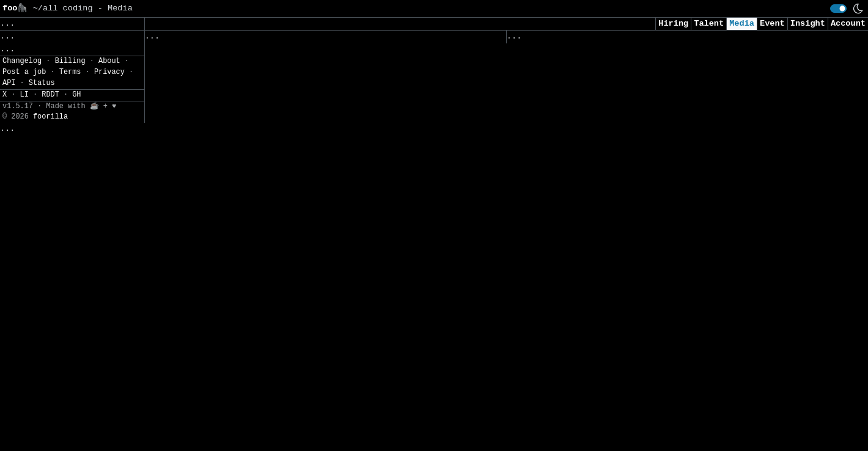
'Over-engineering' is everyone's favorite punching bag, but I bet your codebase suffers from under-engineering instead (671, 394)
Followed (217, 39)
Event (772, 24)
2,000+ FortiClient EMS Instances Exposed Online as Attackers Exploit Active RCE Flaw (297, 145)
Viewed (528, 39)
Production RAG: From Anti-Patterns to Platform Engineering (292, 279)
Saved (264, 39)
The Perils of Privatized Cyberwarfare (601, 109)
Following (366, 39)
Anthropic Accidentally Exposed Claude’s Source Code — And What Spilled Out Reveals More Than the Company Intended (664, 293)
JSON (81, 163)
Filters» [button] (22, 101)
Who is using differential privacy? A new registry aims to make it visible (671, 357)
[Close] (208, 427)
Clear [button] (52, 24)
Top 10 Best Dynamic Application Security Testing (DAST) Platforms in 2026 (671, 140)
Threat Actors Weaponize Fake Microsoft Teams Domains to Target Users (302, 107)
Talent (709, 24)
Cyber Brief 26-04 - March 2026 (584, 211)
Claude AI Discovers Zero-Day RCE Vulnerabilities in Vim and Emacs (671, 325)
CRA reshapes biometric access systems (240, 75)
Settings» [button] (25, 118)
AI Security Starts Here (567, 261)
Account (848, 24)
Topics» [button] (20, 64)
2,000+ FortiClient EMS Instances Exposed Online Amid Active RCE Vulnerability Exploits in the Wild (304, 374)
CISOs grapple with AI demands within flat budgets (270, 304)
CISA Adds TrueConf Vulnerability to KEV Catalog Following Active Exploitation (307, 336)
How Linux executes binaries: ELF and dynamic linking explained (302, 215)
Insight (808, 24)
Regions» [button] (22, 83)
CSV (52, 163)
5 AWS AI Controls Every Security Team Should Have (631, 426)
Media (742, 24)
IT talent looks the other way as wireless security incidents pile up (309, 247)
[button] (72, 135)
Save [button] (15, 24)
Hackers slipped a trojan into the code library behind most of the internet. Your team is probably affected (671, 179)
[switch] (838, 9)
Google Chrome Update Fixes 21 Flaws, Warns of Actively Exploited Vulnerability (669, 77)
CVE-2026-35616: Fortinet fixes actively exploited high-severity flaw (304, 183)
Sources (309, 39)
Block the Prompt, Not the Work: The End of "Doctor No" (644, 236)
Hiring (673, 24)
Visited (576, 39)
